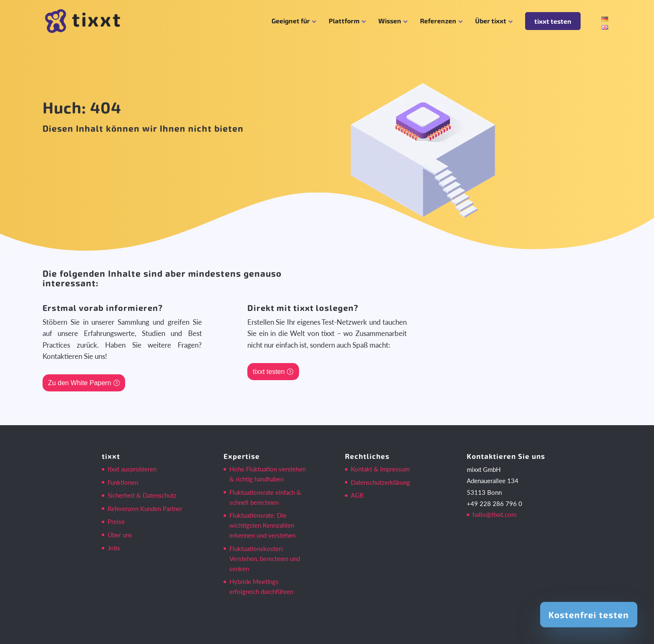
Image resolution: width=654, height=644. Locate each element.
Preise (116, 521)
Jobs (114, 548)
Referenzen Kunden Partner (145, 509)
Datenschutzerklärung (380, 482)
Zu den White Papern (79, 383)
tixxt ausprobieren (132, 469)
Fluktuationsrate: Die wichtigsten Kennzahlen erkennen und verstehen (262, 525)
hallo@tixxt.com (494, 514)
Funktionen (123, 482)
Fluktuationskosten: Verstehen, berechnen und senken (265, 559)
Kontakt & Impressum (380, 469)
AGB (357, 495)
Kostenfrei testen (589, 615)
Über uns (120, 535)
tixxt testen (553, 21)
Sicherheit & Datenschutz (142, 495)
